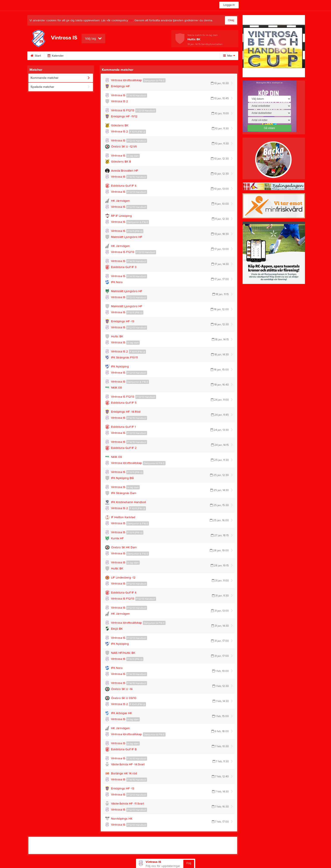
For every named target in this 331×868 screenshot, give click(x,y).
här (131, 20)
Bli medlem (80, 56)
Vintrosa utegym (140, 56)
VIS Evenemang (108, 56)
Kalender (56, 56)
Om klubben (169, 56)
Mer (229, 56)
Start (36, 56)
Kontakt (193, 56)
